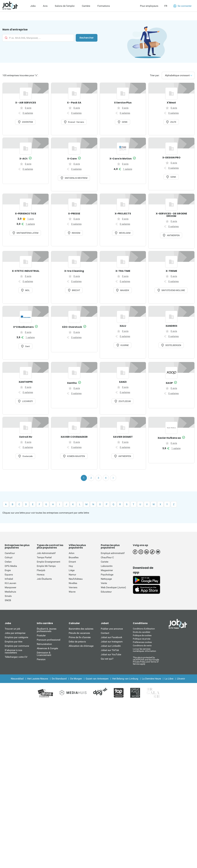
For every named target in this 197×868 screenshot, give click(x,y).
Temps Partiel (44, 557)
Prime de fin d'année (80, 637)
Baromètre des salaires (81, 629)
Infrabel (9, 579)
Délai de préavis (77, 642)
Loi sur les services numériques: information (144, 650)
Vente (104, 583)
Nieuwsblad (17, 679)
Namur (72, 575)
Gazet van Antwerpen (97, 679)
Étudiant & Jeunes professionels (47, 630)
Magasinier (107, 570)
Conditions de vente (142, 645)
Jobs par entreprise (15, 633)
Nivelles (73, 583)
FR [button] (166, 6)
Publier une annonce (112, 629)
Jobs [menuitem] (33, 6)
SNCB (8, 600)
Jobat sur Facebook (111, 637)
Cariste (105, 562)
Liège (72, 570)
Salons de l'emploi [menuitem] (65, 6)
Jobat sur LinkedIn (111, 646)
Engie (8, 570)
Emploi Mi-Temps (46, 566)
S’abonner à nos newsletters (13, 651)
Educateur (106, 592)
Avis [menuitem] (45, 6)
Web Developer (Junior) (113, 587)
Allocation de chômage (81, 646)
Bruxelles (74, 557)
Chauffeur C (107, 557)
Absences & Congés (47, 648)
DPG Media (11, 566)
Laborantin (107, 566)
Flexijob (41, 570)
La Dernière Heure (151, 679)
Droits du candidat (142, 632)
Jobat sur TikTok (110, 650)
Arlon (72, 553)
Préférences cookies (142, 642)
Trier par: (155, 75)
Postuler (41, 635)
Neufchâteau (76, 579)
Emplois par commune (17, 646)
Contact (105, 633)
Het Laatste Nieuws (38, 679)
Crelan (8, 562)
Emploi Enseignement (48, 562)
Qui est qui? (107, 659)
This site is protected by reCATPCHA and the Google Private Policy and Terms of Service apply (146, 661)
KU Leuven (10, 583)
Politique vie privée (142, 639)
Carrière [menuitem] (86, 6)
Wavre (72, 592)
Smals (8, 596)
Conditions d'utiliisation (144, 629)
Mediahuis (10, 592)
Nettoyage (106, 579)
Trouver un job (12, 629)
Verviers (73, 587)
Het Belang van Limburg (125, 679)
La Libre (169, 679)
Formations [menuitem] (104, 6)
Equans (9, 575)
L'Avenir (181, 679)
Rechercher (87, 38)
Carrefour (10, 553)
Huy (71, 566)
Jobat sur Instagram (112, 642)
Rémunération (44, 644)
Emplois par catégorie (16, 637)
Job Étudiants (44, 579)
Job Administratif (46, 553)
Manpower (10, 587)
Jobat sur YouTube (111, 654)
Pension (41, 659)
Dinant (72, 562)
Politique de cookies (142, 635)
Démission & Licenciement (44, 654)
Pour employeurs (149, 6)
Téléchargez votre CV (16, 657)
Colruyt (9, 557)
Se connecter (182, 6)
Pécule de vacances (79, 633)
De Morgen (76, 679)
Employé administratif (113, 553)
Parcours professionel (49, 640)
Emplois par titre (14, 642)
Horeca (41, 575)
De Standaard (59, 679)
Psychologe (107, 575)
